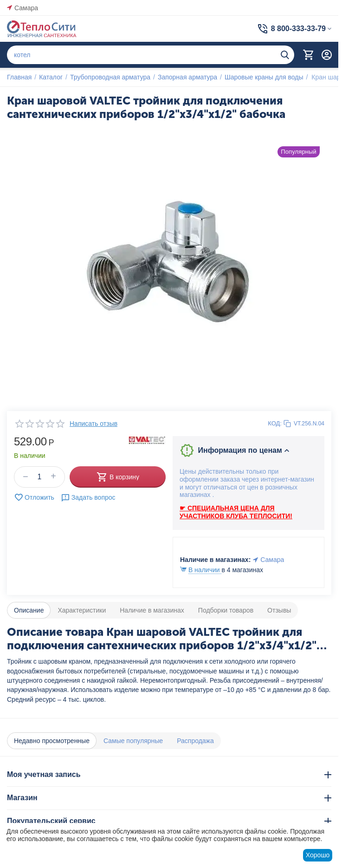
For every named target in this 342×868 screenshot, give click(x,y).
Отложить (34, 497)
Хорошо (318, 855)
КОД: (275, 423)
